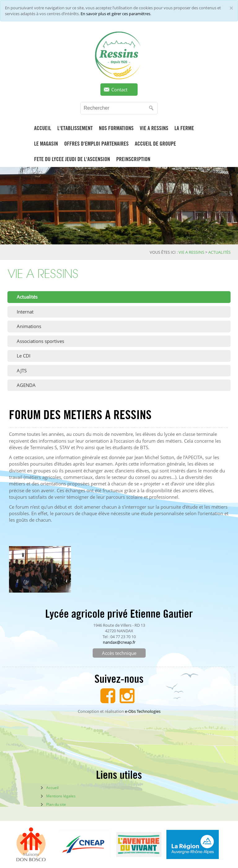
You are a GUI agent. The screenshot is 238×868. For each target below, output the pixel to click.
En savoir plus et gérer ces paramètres (115, 14)
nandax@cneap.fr (119, 642)
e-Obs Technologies (143, 711)
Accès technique (119, 653)
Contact (119, 90)
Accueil (52, 788)
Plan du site (56, 804)
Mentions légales (61, 796)
